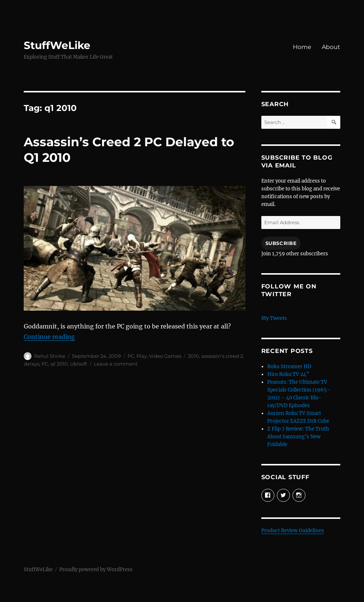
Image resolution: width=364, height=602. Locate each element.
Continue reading (49, 337)
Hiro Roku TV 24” (288, 374)
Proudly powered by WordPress (96, 570)
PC (131, 356)
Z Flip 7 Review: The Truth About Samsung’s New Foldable (298, 437)
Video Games (165, 356)
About (331, 47)
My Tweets (274, 318)
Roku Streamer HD (289, 367)
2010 (193, 356)
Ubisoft (79, 364)
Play (142, 356)
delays (32, 364)
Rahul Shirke (50, 356)
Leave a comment (116, 364)
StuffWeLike (57, 45)
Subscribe (281, 243)
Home (302, 47)
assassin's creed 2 (222, 356)
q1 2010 (59, 364)
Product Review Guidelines (293, 531)
